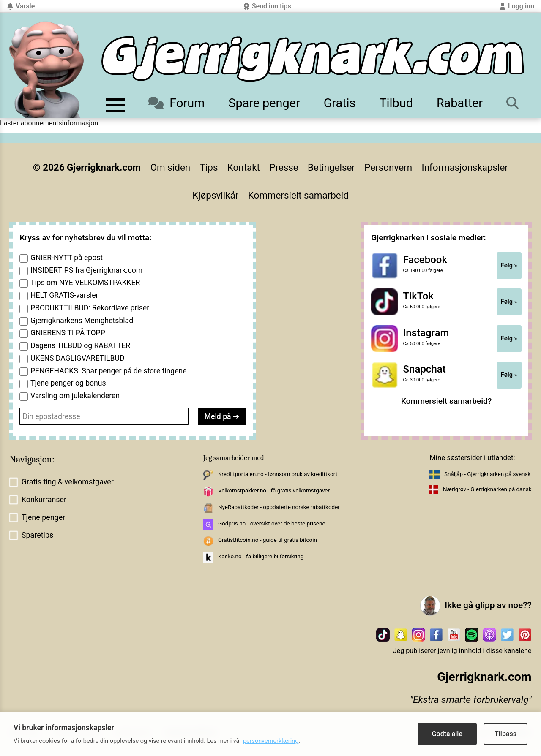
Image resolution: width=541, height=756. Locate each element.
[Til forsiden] (313, 59)
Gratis (340, 103)
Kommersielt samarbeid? (447, 401)
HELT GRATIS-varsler (64, 295)
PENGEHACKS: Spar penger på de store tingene (109, 371)
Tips (209, 167)
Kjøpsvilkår (215, 195)
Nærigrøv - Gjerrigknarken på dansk (487, 489)
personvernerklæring (271, 741)
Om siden (170, 167)
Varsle (21, 6)
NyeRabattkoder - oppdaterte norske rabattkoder (279, 507)
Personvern (388, 167)
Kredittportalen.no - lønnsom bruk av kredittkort (278, 474)
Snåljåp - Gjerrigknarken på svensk (487, 474)
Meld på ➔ (222, 416)
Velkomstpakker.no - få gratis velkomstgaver (274, 491)
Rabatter (460, 103)
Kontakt (244, 167)
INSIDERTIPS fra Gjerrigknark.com (86, 270)
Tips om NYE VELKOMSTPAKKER (85, 283)
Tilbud (396, 103)
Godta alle (447, 734)
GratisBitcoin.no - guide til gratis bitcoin (268, 540)
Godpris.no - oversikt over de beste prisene (272, 523)
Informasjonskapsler (465, 167)
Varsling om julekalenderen (75, 396)
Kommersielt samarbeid (298, 195)
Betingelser (331, 167)
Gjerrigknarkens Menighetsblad (82, 321)
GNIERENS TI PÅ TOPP (68, 333)
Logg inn (517, 6)
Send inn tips (267, 6)
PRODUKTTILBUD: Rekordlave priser (90, 308)
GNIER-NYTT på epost (67, 258)
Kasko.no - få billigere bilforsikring (261, 556)
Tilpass (505, 734)
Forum (176, 103)
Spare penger (264, 103)
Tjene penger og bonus (68, 383)
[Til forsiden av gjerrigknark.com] (46, 70)
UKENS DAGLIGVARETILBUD (78, 358)
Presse (284, 167)
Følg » (509, 265)
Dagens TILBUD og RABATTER (80, 345)
